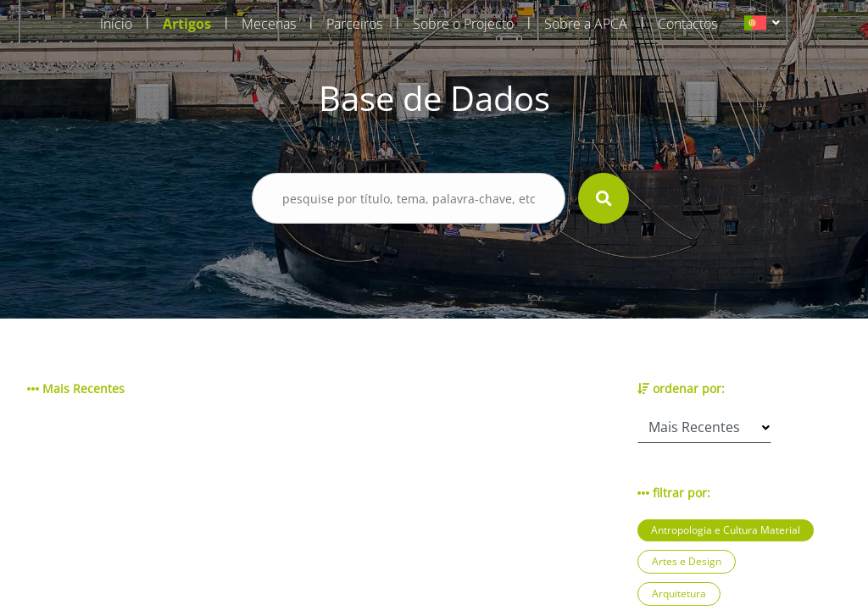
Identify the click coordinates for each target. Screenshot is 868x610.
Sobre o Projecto (463, 24)
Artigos (187, 24)
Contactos (687, 24)
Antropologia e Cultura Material (726, 530)
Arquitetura (679, 593)
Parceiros (354, 24)
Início (116, 24)
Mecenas (269, 24)
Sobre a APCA (586, 24)
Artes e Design (687, 561)
